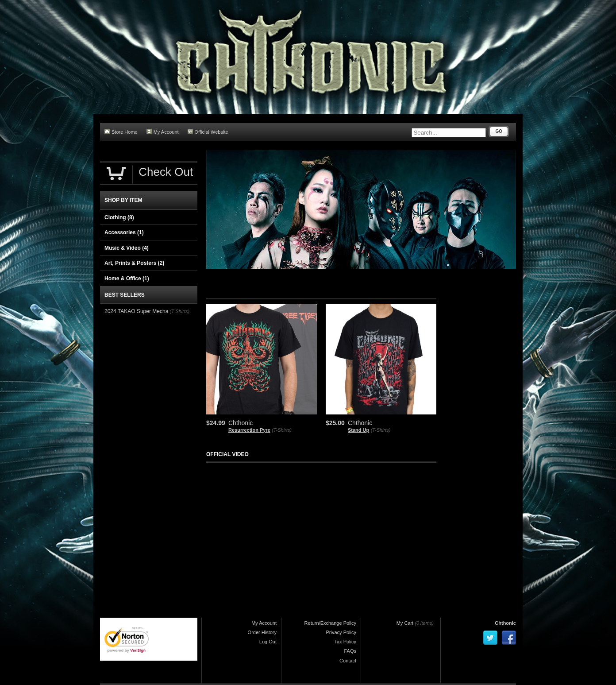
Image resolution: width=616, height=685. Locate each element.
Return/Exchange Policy (330, 623)
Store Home (121, 132)
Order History (262, 632)
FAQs (350, 651)
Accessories (124, 232)
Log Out (268, 642)
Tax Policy (345, 642)
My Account (163, 132)
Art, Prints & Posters (134, 263)
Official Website (208, 132)
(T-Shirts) (282, 430)
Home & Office (127, 279)
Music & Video (127, 248)
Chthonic (505, 623)
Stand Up (358, 430)
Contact (348, 661)
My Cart (405, 623)
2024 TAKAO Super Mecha (136, 311)
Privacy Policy (341, 632)
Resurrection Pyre (249, 430)
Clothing (119, 217)
